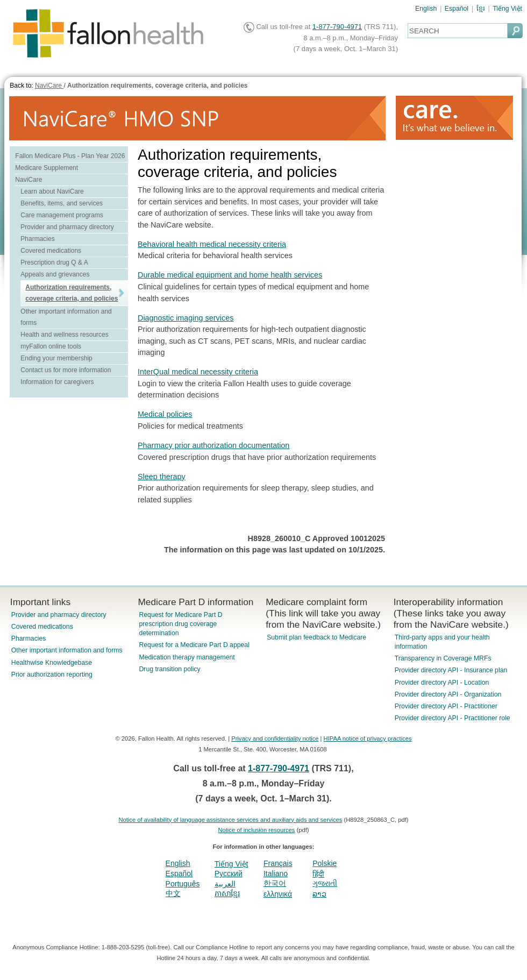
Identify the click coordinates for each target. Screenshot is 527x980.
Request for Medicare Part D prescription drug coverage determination (180, 624)
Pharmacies (37, 239)
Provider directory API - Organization (448, 694)
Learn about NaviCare (52, 191)
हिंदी (318, 874)
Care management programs (62, 215)
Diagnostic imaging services (186, 318)
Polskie (325, 863)
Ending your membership (56, 358)
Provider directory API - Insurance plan (451, 670)
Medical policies (165, 414)
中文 (173, 893)
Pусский (229, 874)
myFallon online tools (51, 346)
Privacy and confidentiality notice (275, 738)
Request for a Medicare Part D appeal (194, 645)
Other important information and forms (67, 650)
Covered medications (51, 251)
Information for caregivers (57, 382)
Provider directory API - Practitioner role (453, 718)
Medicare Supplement (47, 168)
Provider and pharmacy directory (67, 227)
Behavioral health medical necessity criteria (212, 244)
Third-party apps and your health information (442, 642)
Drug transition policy (169, 669)
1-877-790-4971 (337, 27)
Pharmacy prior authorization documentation (213, 445)
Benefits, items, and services (62, 203)
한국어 (275, 883)
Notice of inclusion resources (256, 830)
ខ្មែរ (481, 9)
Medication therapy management (187, 657)
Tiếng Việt (507, 9)
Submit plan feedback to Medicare (316, 637)
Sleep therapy (162, 477)
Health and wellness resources (64, 335)
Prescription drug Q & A (54, 262)
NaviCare (49, 86)
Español (457, 9)
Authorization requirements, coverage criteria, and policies (157, 86)
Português (183, 884)
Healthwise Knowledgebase (52, 663)
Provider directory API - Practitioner (446, 706)
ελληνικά (278, 894)
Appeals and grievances (55, 274)
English (426, 9)
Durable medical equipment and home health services (230, 275)
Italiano (276, 874)
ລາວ (319, 894)
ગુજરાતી (325, 883)
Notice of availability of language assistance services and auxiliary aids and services (230, 820)
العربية (225, 884)
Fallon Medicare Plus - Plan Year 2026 (70, 156)
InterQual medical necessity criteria (198, 372)
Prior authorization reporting (52, 674)
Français (278, 863)
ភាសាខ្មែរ (227, 893)
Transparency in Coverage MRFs (443, 658)
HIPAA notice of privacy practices (368, 738)
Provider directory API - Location (442, 683)
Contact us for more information (66, 370)
